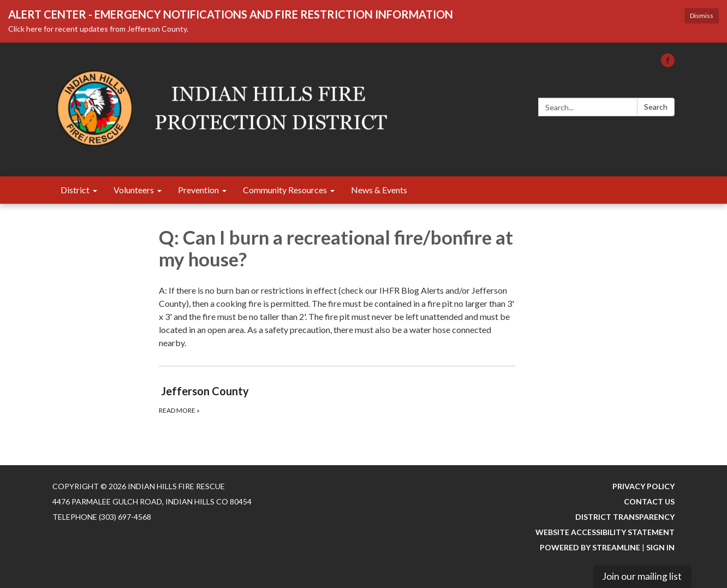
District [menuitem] (75, 190)
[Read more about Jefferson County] (337, 399)
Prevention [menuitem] (198, 190)
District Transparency (625, 517)
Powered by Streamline (590, 547)
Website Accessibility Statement (605, 532)
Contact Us (649, 501)
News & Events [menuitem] (379, 190)
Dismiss (702, 16)
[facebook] (668, 64)
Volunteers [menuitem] (134, 190)
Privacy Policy (643, 486)
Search (656, 107)
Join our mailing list (642, 576)
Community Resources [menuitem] (285, 190)
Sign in (660, 547)
